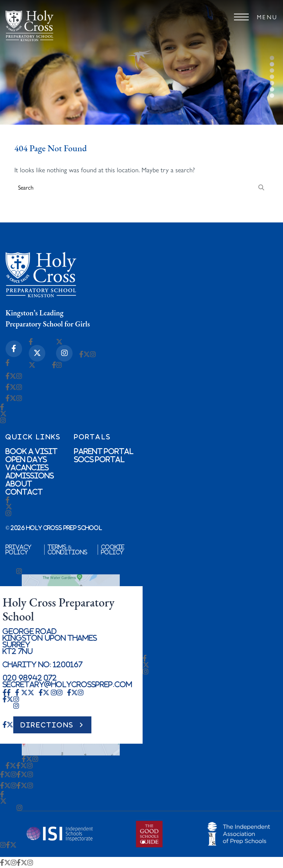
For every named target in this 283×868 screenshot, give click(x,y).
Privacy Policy (18, 550)
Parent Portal (104, 451)
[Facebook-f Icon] (14, 349)
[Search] (261, 187)
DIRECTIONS (47, 725)
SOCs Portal (99, 459)
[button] (143, 842)
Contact (24, 492)
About (19, 484)
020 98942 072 (30, 678)
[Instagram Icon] (64, 353)
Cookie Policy (113, 550)
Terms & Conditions (67, 550)
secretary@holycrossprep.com (67, 684)
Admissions (30, 476)
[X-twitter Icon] (37, 353)
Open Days (26, 459)
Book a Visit (32, 451)
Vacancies (27, 467)
